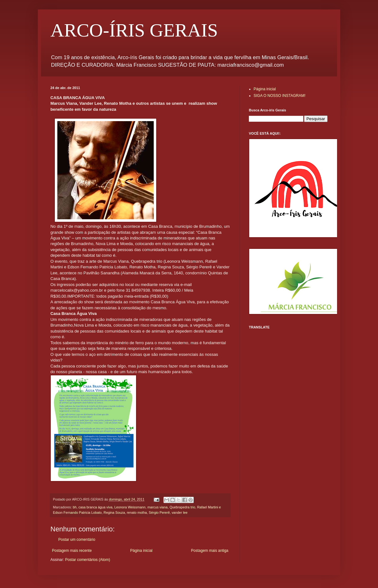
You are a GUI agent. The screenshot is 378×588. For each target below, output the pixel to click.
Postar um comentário (77, 540)
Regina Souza (114, 512)
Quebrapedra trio (182, 507)
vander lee (180, 512)
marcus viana (157, 507)
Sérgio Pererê (159, 512)
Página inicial (141, 551)
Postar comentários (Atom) (88, 560)
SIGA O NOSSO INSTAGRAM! (279, 96)
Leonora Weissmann (130, 507)
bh (75, 507)
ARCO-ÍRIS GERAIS (134, 30)
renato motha (137, 512)
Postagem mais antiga (210, 551)
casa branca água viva (95, 507)
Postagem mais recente (72, 551)
